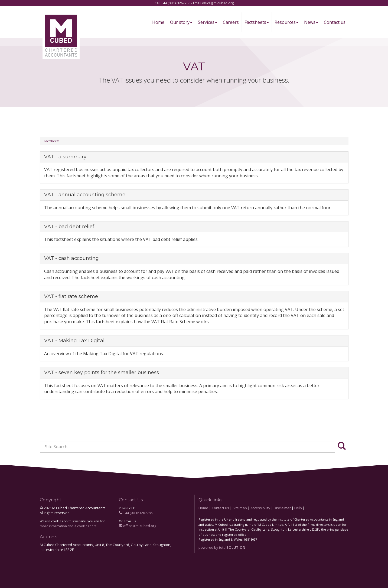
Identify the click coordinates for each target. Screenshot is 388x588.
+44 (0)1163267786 (136, 513)
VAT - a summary (65, 157)
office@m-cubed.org (218, 3)
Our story (181, 22)
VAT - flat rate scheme (71, 296)
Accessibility (260, 508)
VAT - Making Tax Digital (74, 341)
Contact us (335, 22)
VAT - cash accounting (71, 258)
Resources (286, 22)
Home (158, 22)
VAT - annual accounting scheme (85, 195)
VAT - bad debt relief (69, 227)
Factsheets (257, 22)
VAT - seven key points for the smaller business (102, 373)
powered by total (222, 547)
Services (208, 22)
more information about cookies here (68, 526)
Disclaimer (282, 508)
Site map (240, 508)
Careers (231, 22)
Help (298, 508)
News (311, 22)
